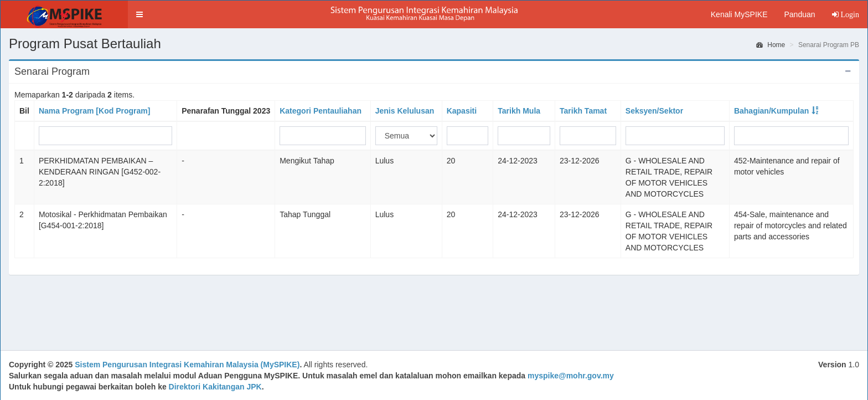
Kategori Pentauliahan (321, 111)
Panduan (799, 14)
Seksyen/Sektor (654, 111)
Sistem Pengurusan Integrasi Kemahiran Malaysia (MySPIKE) (187, 365)
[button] (139, 14)
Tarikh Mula (519, 111)
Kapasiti (462, 111)
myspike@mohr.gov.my (571, 376)
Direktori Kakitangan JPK (215, 387)
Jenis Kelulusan (405, 111)
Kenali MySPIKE (739, 14)
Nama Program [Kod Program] (94, 111)
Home (771, 45)
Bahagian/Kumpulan (771, 111)
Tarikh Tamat (583, 111)
